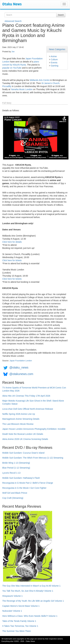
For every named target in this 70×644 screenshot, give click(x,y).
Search (61, 15)
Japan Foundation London (21, 361)
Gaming (54, 66)
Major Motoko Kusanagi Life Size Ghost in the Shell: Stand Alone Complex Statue (33, 402)
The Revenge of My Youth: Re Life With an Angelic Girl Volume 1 (33, 601)
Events (54, 63)
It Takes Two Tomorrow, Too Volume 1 (20, 626)
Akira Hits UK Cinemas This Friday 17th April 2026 (26, 396)
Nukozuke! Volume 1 (12, 611)
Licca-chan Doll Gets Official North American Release (28, 409)
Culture (54, 59)
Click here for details (12, 242)
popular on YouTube (12, 68)
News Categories (57, 49)
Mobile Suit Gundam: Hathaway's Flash (21, 478)
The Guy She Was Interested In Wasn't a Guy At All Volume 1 (31, 586)
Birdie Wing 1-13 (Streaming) (16, 463)
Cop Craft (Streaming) (13, 498)
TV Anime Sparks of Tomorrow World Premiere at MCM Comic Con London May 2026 (34, 389)
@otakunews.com (21, 374)
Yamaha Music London (22, 89)
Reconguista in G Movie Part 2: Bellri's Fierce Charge (28, 483)
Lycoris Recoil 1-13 (11, 473)
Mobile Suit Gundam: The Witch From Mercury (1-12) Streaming (33, 458)
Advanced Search (13, 21)
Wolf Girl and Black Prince (15, 493)
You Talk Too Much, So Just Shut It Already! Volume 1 (28, 591)
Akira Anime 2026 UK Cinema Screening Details (25, 439)
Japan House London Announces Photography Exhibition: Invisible (34, 429)
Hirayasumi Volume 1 (12, 596)
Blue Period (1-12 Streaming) (16, 468)
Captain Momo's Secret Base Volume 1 (21, 606)
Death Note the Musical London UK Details (23, 434)
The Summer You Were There (16, 631)
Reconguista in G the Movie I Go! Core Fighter (24, 488)
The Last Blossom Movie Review (18, 424)
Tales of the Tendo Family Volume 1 (19, 621)
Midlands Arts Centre (40, 80)
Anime (54, 56)
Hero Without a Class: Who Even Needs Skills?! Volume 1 (30, 616)
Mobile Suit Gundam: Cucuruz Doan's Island (23, 453)
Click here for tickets (12, 260)
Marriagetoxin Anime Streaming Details (21, 419)
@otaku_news (19, 367)
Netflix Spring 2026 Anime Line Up (19, 414)
